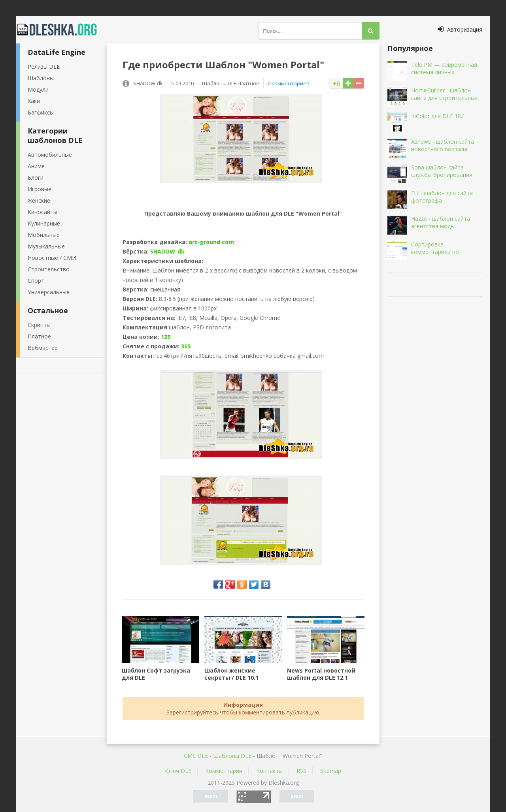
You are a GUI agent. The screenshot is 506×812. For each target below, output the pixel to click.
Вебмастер (43, 348)
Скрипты (39, 325)
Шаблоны (41, 78)
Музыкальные (46, 246)
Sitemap (331, 771)
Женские (39, 200)
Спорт (36, 281)
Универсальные (49, 292)
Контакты (269, 771)
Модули (38, 89)
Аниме (36, 166)
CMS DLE (196, 756)
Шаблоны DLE (232, 756)
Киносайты (42, 212)
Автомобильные (50, 155)
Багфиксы (41, 112)
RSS (301, 771)
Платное (39, 336)
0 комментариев (289, 83)
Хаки (34, 101)
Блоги (36, 178)
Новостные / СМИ (52, 258)
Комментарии (224, 771)
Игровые (40, 189)
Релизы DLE (44, 67)
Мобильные (44, 235)
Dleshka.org (61, 30)
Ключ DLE (178, 771)
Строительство (49, 269)
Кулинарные (44, 223)
